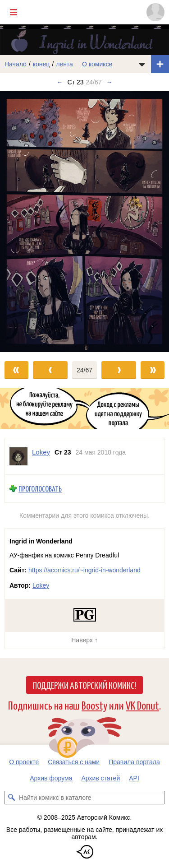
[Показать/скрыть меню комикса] (142, 64)
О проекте (24, 762)
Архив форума (51, 778)
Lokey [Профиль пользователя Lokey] (41, 452)
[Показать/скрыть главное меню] (14, 12)
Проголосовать (40, 489)
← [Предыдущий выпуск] (59, 82)
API (134, 778)
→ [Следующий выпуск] (110, 82)
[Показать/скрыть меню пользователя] (155, 12)
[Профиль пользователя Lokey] (18, 456)
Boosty (94, 705)
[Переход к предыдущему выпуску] (21, 222)
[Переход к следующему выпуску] (84, 222)
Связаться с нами (74, 762)
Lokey (41, 585)
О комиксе (97, 64)
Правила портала (134, 762)
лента (64, 64)
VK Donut (142, 705)
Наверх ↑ (84, 640)
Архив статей (101, 778)
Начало (16, 64)
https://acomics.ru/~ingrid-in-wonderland (84, 570)
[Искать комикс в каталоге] (11, 798)
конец (41, 64)
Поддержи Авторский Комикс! (84, 685)
